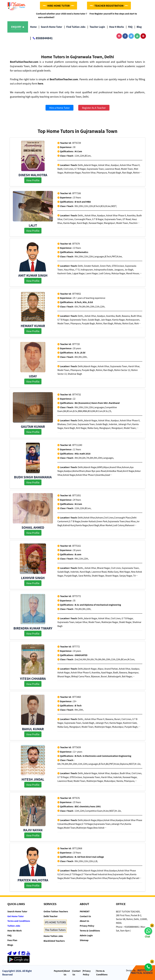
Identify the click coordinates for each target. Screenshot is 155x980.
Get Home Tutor (16, 916)
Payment (59, 971)
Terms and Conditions (19, 921)
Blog (138, 27)
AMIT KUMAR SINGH (33, 275)
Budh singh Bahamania (33, 477)
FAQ (129, 27)
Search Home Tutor (50, 27)
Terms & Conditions (90, 931)
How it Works (115, 27)
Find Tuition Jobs (75, 27)
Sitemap (84, 940)
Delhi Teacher (51, 916)
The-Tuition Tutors (55, 930)
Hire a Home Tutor (60, 108)
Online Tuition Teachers (56, 911)
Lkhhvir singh (33, 578)
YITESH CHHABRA (33, 679)
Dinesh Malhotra (33, 175)
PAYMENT (85, 911)
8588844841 (41, 38)
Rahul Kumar (33, 729)
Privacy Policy (87, 926)
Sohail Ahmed (33, 527)
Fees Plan (12, 940)
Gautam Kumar (33, 426)
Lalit (33, 225)
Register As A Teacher (94, 108)
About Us (84, 921)
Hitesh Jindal (33, 779)
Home (33, 27)
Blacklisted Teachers (54, 941)
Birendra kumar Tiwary (33, 628)
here (41, 83)
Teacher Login (96, 27)
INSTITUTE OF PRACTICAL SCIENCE (142, 972)
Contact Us (85, 916)
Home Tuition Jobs (53, 936)
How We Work (15, 931)
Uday (33, 376)
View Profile (33, 180)
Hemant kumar (33, 326)
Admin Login (86, 935)
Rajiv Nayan (33, 830)
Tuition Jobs (14, 926)
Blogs (10, 945)
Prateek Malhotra (33, 880)
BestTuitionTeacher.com (24, 62)
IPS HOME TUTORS (55, 922)
